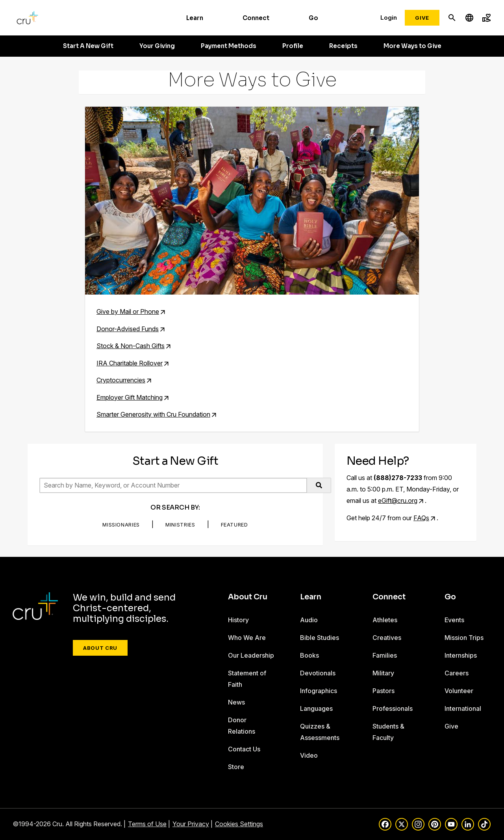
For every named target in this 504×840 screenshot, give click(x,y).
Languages (316, 708)
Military (383, 673)
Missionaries (121, 525)
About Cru (100, 648)
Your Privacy (191, 824)
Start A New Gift (88, 46)
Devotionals (318, 673)
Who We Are (247, 638)
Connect (256, 18)
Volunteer (459, 691)
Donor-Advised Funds (128, 329)
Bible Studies (320, 638)
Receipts (343, 46)
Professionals (393, 708)
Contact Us (244, 749)
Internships (461, 655)
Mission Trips (464, 638)
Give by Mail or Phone (128, 312)
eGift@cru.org (398, 501)
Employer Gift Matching (130, 397)
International (463, 708)
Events (454, 620)
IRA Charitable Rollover (130, 363)
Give (422, 18)
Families (385, 655)
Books (309, 655)
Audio (309, 620)
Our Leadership (251, 655)
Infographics (319, 691)
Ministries (180, 525)
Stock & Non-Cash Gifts (131, 346)
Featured (234, 525)
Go (313, 18)
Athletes (385, 620)
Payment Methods (229, 46)
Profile (293, 46)
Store (236, 767)
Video (309, 755)
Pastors (384, 691)
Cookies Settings (239, 824)
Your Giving (157, 46)
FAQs (421, 518)
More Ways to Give (412, 46)
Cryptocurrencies (121, 380)
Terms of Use (147, 824)
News (236, 702)
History (238, 620)
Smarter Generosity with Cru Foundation (153, 414)
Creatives (387, 638)
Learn (195, 18)
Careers (457, 673)
